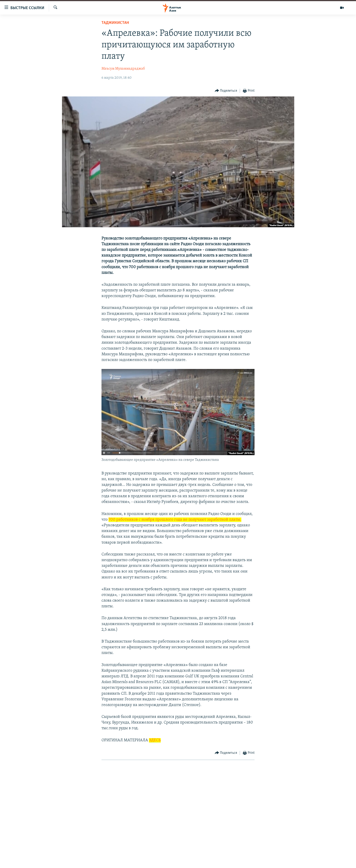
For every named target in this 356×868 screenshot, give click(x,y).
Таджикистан (115, 23)
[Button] (226, 91)
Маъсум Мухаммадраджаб (123, 69)
